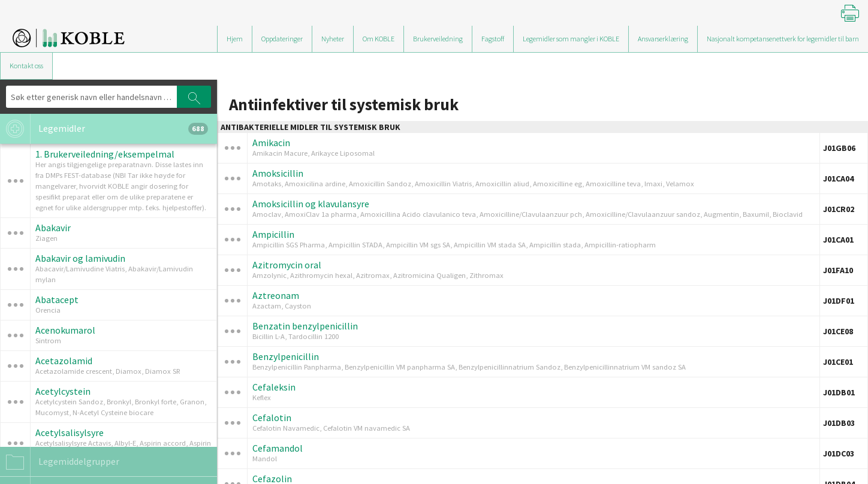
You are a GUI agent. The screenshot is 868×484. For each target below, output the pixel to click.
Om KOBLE (379, 39)
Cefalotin (272, 418)
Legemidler (104, 129)
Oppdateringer (282, 39)
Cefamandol (278, 448)
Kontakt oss (26, 66)
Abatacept (57, 300)
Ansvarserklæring (663, 39)
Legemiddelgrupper (60, 462)
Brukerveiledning (438, 39)
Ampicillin (273, 234)
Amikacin (271, 143)
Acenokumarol (65, 330)
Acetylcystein (63, 391)
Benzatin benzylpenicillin (305, 326)
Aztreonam (276, 295)
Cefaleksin (274, 387)
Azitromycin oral (287, 265)
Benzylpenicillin (286, 356)
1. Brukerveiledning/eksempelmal (105, 154)
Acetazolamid (64, 361)
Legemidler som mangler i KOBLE (571, 39)
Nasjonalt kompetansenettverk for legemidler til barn (783, 39)
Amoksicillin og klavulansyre (311, 204)
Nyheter (333, 39)
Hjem (235, 39)
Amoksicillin (278, 173)
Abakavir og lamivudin (80, 258)
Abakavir (53, 228)
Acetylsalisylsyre (70, 432)
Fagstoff (493, 39)
